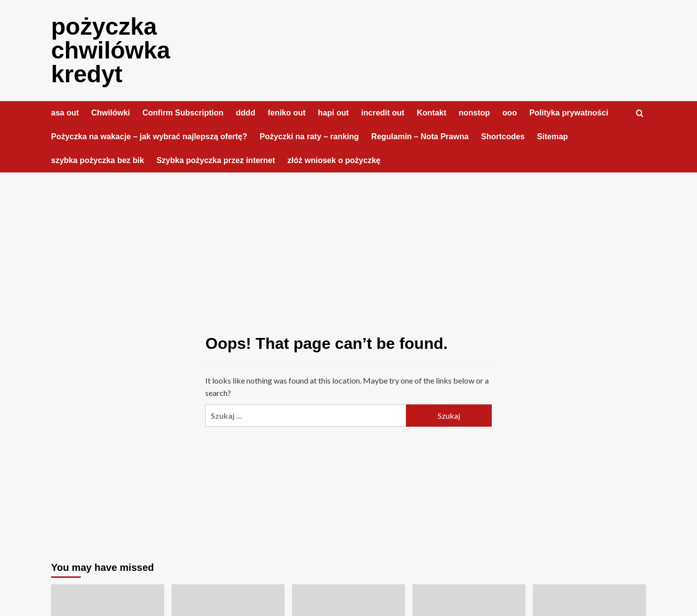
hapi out (333, 113)
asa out (65, 113)
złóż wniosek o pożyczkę (334, 160)
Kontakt (432, 113)
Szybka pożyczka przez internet (216, 160)
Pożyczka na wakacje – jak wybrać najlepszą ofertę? (149, 137)
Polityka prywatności (569, 113)
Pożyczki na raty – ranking (309, 137)
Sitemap (552, 137)
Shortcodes (503, 137)
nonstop (474, 113)
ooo (509, 113)
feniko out (287, 113)
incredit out (383, 113)
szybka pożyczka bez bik (98, 160)
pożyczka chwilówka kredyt (111, 50)
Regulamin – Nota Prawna (420, 137)
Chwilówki (111, 113)
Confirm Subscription (183, 113)
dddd (246, 113)
